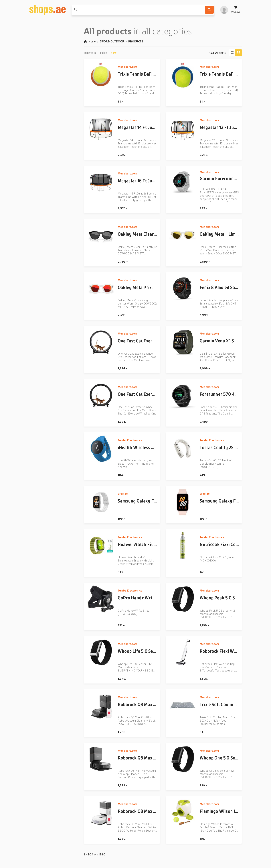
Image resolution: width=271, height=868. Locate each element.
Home (90, 41)
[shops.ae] (48, 10)
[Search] (209, 10)
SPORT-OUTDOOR (112, 41)
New (113, 53)
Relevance (90, 53)
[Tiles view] (232, 53)
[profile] (224, 10)
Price (103, 53)
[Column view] (239, 53)
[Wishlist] (236, 10)
